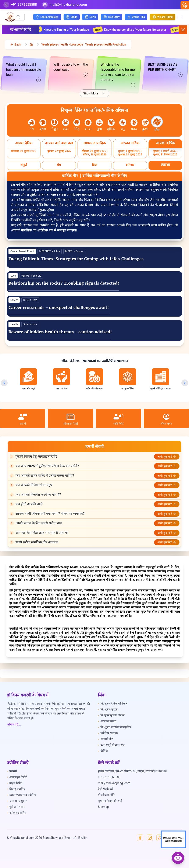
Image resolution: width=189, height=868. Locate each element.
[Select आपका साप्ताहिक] (94, 144)
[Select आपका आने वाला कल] (59, 144)
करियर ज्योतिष (16, 813)
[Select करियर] (130, 165)
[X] (160, 838)
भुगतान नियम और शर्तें (110, 801)
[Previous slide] (4, 383)
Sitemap (103, 807)
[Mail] (64, 5)
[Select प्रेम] (59, 165)
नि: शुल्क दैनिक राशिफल (113, 703)
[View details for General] (94, 257)
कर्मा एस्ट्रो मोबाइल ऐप (111, 745)
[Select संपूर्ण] (24, 165)
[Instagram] (150, 838)
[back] (16, 44)
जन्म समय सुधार (17, 801)
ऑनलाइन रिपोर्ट (17, 777)
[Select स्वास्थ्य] (165, 165)
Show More (94, 93)
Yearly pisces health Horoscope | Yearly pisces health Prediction (84, 44)
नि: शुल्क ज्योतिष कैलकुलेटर (115, 727)
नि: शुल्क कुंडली (108, 709)
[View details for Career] (94, 306)
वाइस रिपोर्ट (15, 783)
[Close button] (183, 30)
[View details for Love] (94, 282)
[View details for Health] (94, 330)
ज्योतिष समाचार (108, 733)
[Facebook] (140, 838)
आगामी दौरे (105, 739)
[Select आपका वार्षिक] (165, 144)
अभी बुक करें (167, 457)
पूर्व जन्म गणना (16, 807)
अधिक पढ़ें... (14, 724)
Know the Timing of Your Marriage (70, 30)
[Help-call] (20, 5)
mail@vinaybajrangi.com (114, 783)
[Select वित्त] (94, 165)
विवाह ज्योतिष (16, 789)
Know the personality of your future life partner (139, 30)
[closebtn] (185, 5)
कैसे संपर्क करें (106, 789)
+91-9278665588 (109, 777)
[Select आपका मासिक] (130, 144)
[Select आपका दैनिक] (24, 144)
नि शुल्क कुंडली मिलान (111, 715)
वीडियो (103, 751)
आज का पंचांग (107, 721)
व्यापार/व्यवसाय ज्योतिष (21, 795)
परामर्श (12, 771)
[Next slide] (185, 383)
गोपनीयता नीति (106, 795)
